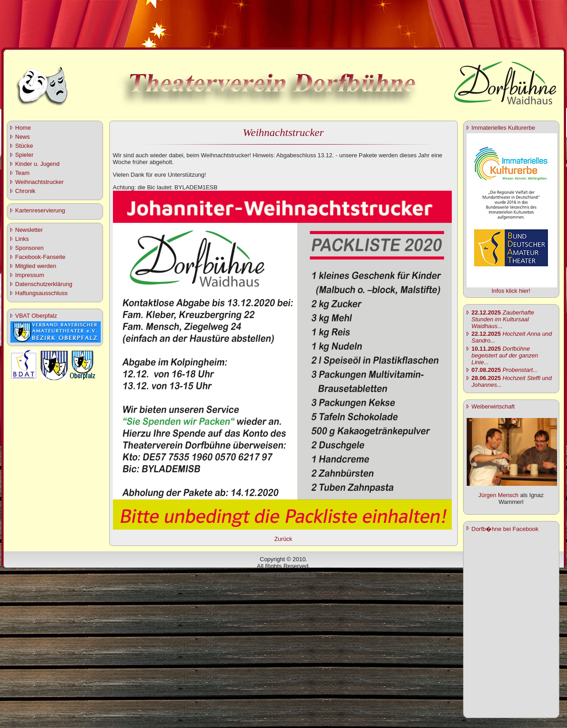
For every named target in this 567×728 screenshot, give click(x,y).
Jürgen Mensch (499, 495)
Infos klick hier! (511, 291)
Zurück (283, 539)
